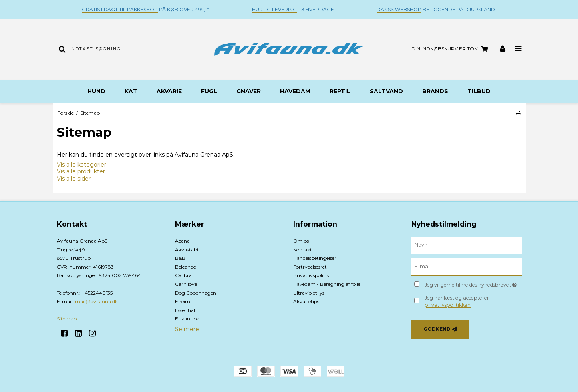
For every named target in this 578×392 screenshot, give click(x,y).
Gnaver (249, 91)
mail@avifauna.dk (96, 301)
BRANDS (435, 91)
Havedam (295, 91)
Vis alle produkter (81, 171)
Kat (131, 91)
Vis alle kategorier (82, 165)
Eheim (183, 301)
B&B (180, 258)
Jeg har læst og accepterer (457, 301)
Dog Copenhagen (196, 293)
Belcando (186, 267)
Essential (185, 310)
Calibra (183, 275)
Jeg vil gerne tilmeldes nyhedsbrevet (473, 283)
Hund (96, 91)
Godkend (437, 329)
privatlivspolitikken (448, 305)
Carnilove (186, 284)
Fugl (209, 91)
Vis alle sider (74, 179)
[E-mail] (466, 267)
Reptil (340, 91)
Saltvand (386, 91)
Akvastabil (187, 250)
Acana (182, 241)
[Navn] (466, 245)
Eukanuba (187, 319)
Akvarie (169, 91)
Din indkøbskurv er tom (451, 49)
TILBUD (479, 91)
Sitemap (67, 319)
